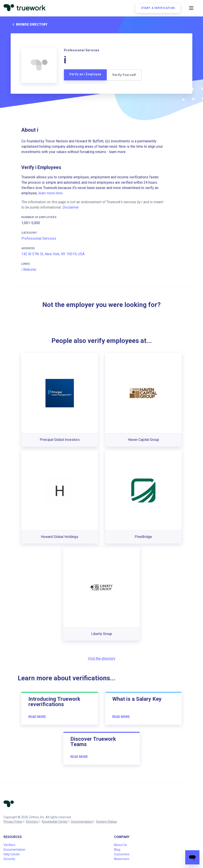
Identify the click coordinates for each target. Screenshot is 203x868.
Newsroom (122, 859)
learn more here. (51, 193)
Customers (122, 854)
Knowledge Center (55, 822)
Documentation (82, 822)
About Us (120, 845)
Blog (117, 850)
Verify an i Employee (85, 74)
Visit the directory (102, 658)
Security (9, 859)
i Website (29, 270)
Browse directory (29, 24)
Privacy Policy (13, 822)
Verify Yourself (124, 75)
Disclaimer (71, 207)
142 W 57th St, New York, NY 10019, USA (53, 254)
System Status (106, 822)
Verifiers (9, 845)
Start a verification (158, 8)
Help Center (12, 854)
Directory (32, 822)
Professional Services (39, 238)
